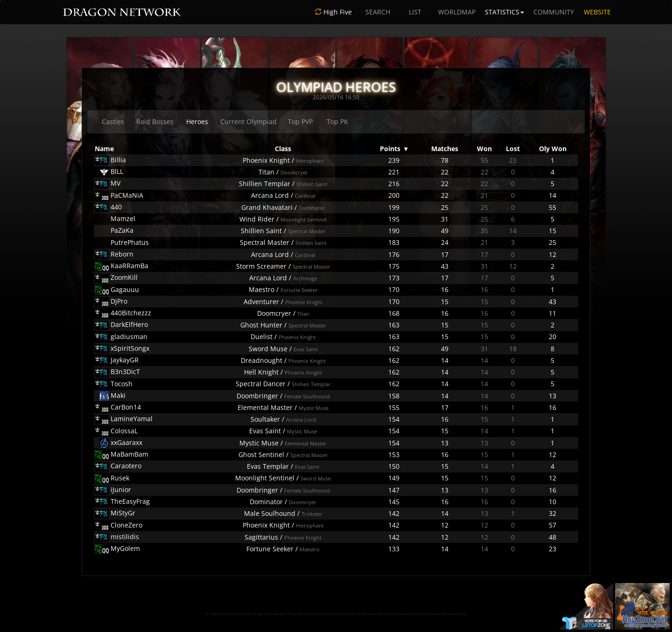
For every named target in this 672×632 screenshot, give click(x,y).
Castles (113, 122)
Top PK (337, 122)
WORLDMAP (457, 12)
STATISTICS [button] (504, 12)
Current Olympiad (248, 122)
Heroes (197, 122)
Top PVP (300, 122)
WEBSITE (597, 12)
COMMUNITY (554, 12)
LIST (415, 12)
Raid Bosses (155, 122)
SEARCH (378, 12)
